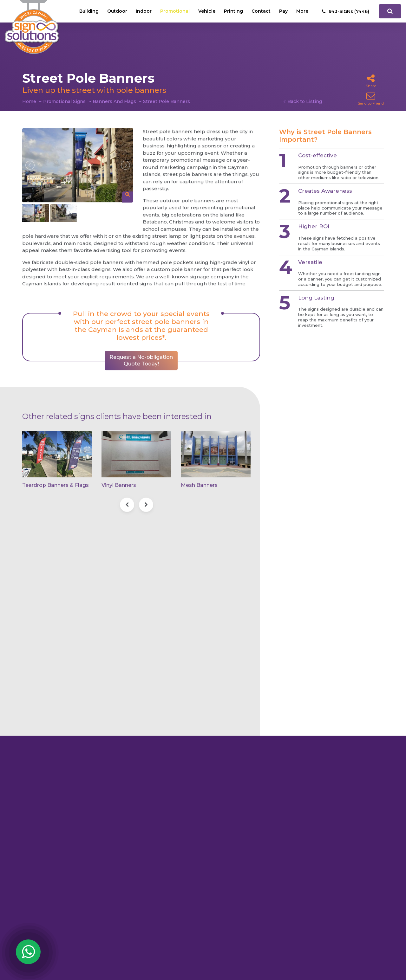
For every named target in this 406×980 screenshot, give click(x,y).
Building (89, 11)
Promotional (175, 11)
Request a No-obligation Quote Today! (141, 355)
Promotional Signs (64, 101)
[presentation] (127, 499)
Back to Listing (305, 101)
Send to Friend (371, 98)
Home (29, 101)
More (302, 11)
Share (371, 81)
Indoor (144, 11)
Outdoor (117, 11)
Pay (283, 11)
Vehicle (207, 11)
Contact (261, 11)
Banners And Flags (114, 101)
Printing (233, 11)
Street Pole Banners (167, 101)
